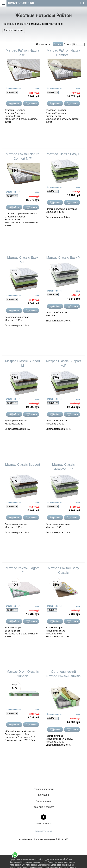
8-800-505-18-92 (43, 831)
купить (34, 104)
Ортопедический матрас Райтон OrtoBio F (63, 676)
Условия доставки (43, 789)
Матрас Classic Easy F (63, 154)
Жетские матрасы (14, 30)
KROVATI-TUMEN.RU (21, 3)
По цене (58, 44)
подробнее (14, 104)
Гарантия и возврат (44, 807)
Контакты (44, 795)
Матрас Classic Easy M (63, 257)
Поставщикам (43, 801)
